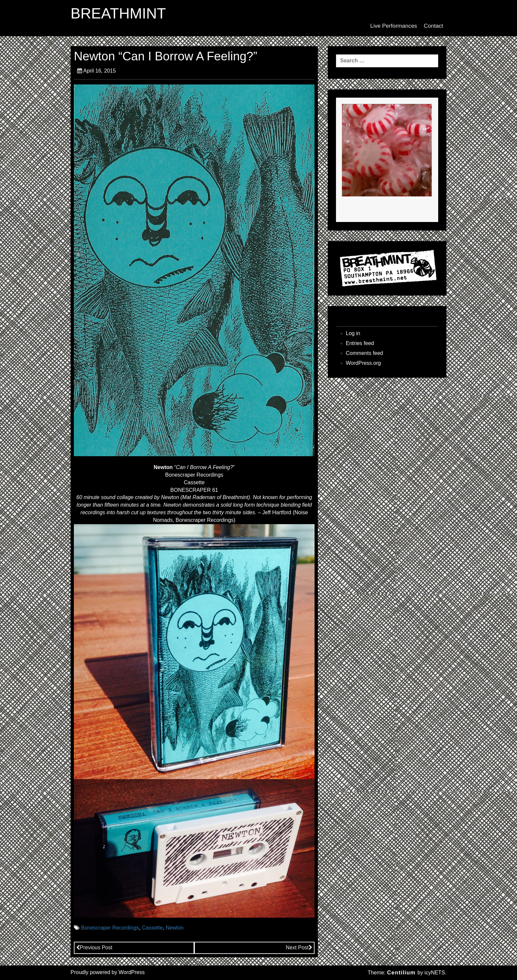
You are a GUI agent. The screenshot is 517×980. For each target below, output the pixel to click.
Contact (433, 26)
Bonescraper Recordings (110, 928)
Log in (353, 333)
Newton (174, 928)
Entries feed (360, 343)
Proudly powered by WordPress (108, 972)
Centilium (401, 973)
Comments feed (365, 353)
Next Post (299, 948)
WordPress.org (363, 363)
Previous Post (94, 948)
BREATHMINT (118, 14)
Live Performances (394, 26)
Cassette (152, 928)
